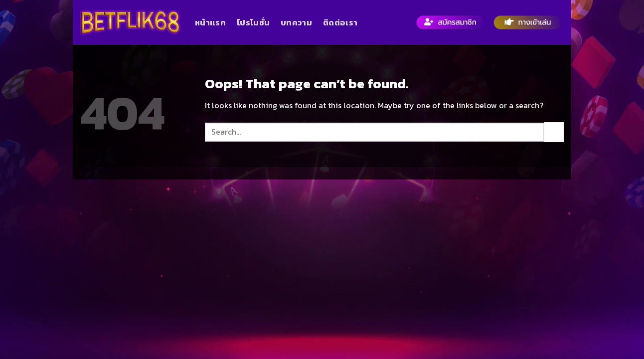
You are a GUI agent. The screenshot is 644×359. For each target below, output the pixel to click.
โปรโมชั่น (253, 22)
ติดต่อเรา (340, 22)
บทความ (296, 22)
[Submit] (554, 132)
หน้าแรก (210, 22)
